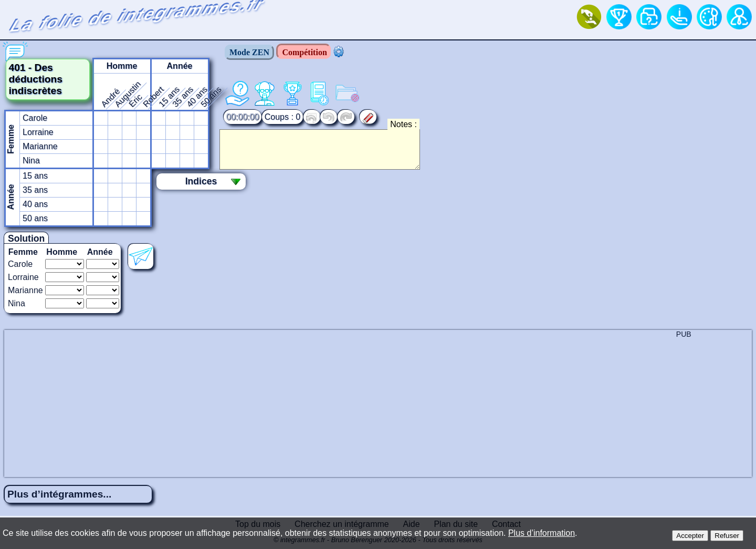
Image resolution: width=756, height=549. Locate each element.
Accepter (690, 536)
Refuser (727, 536)
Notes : (403, 124)
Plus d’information (542, 533)
